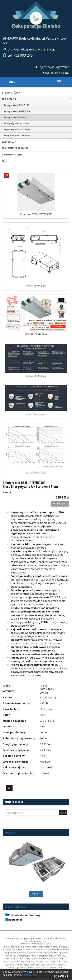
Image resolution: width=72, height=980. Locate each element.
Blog (4, 161)
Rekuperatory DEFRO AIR (17, 111)
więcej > (36, 894)
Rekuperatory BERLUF (15, 117)
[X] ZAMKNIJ (61, 976)
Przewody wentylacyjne (16, 123)
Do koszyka (60, 504)
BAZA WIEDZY (36, 142)
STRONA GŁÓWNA (11, 93)
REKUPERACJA (36, 99)
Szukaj (63, 813)
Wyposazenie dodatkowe (17, 129)
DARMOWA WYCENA (12, 155)
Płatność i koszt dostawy (23, 915)
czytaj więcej (29, 975)
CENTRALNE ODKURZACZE (15, 148)
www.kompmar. (41, 944)
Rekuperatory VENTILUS (17, 105)
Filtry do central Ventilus (17, 135)
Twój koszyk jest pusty (56, 73)
